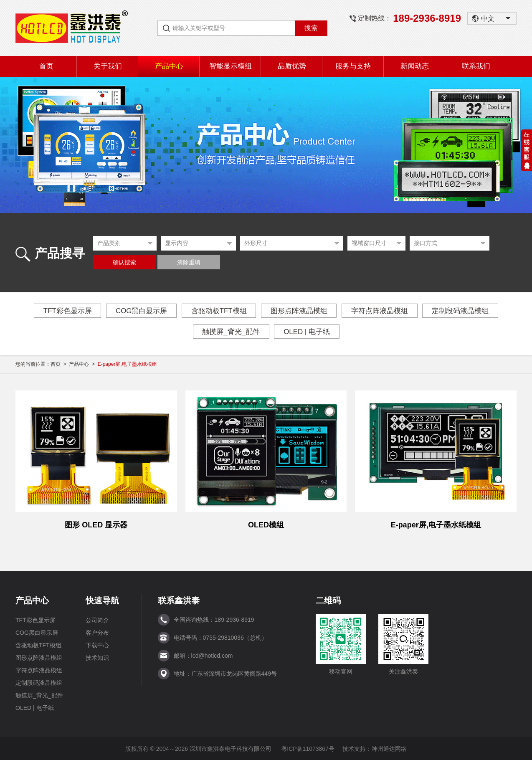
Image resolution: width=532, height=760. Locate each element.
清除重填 (189, 262)
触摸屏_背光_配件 (231, 332)
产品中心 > (83, 364)
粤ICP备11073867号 (308, 748)
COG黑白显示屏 (141, 311)
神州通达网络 (389, 748)
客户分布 (97, 632)
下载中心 (97, 645)
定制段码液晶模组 (461, 311)
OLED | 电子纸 (307, 332)
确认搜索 (124, 262)
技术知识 (97, 657)
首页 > (60, 364)
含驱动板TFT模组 (219, 311)
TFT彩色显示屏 (66, 311)
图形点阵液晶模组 (299, 311)
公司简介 (97, 620)
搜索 (311, 28)
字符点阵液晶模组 (380, 311)
